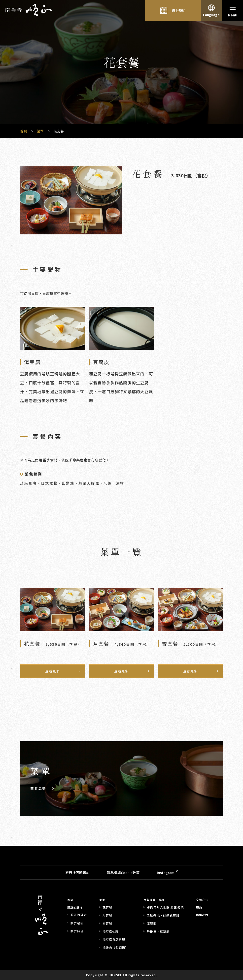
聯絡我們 (202, 915)
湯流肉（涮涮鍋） (116, 948)
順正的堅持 (75, 908)
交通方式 (202, 900)
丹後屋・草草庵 (158, 931)
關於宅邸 (77, 923)
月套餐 (107, 915)
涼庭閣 (152, 923)
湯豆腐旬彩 (111, 931)
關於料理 (77, 931)
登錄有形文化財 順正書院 (165, 907)
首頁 (24, 131)
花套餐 (107, 907)
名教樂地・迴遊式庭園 (163, 915)
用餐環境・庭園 (154, 900)
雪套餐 (107, 923)
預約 (199, 908)
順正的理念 (79, 915)
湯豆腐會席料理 (114, 939)
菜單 (40, 131)
